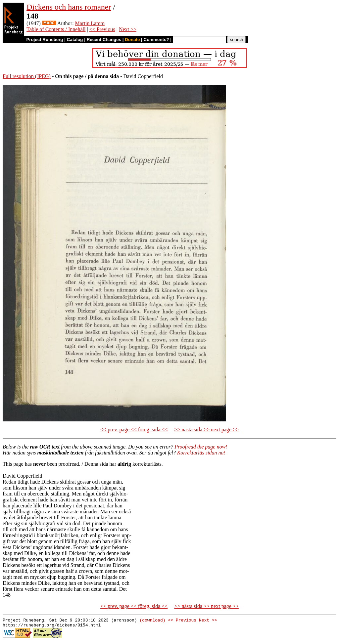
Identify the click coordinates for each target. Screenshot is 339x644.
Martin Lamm (90, 23)
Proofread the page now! (201, 447)
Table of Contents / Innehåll (56, 29)
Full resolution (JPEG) (27, 76)
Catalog (75, 40)
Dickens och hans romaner (69, 7)
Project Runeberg (45, 40)
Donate (132, 40)
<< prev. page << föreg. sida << (134, 429)
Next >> (128, 29)
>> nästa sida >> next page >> (206, 429)
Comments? (156, 40)
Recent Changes (104, 40)
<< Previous (102, 29)
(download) (152, 621)
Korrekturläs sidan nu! (201, 453)
